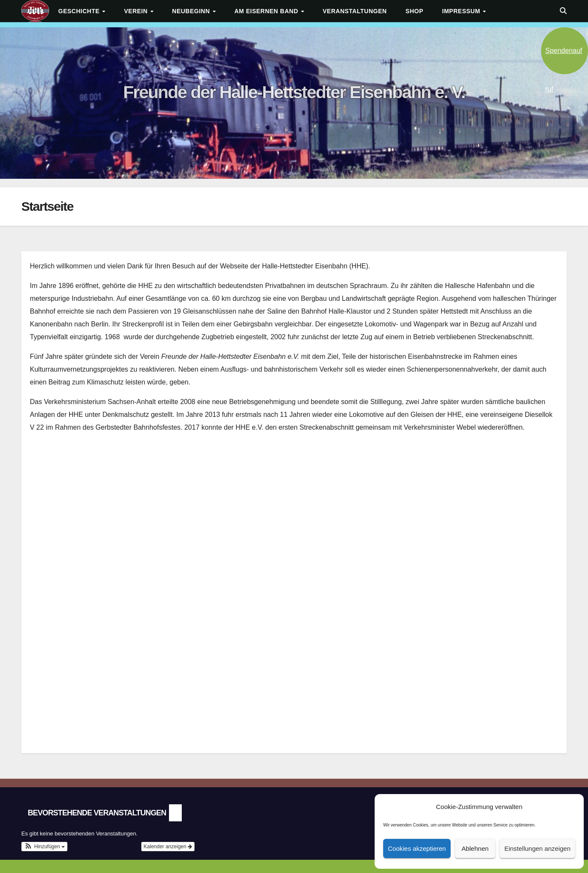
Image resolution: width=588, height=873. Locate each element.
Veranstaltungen (355, 11)
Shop (414, 11)
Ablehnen (475, 848)
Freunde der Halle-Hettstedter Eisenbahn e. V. (294, 92)
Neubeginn (192, 11)
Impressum (462, 11)
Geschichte (80, 11)
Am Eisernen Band (267, 11)
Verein (137, 11)
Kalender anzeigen (168, 847)
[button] (563, 11)
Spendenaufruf (564, 61)
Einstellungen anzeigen (537, 848)
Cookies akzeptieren (417, 848)
